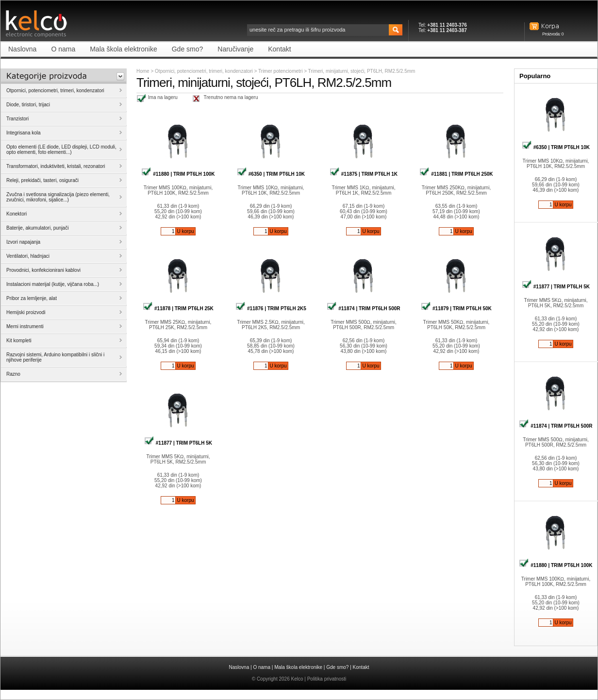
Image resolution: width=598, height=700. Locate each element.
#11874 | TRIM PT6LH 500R (363, 308)
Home (143, 71)
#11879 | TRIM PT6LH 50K (456, 308)
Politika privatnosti (327, 679)
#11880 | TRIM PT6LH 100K (178, 174)
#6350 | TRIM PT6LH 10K (271, 174)
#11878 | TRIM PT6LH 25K (178, 308)
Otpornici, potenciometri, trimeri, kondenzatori (204, 71)
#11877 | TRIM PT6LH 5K (178, 443)
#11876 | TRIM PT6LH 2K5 (271, 308)
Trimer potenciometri (281, 71)
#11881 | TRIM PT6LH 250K (456, 174)
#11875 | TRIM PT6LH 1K (364, 174)
